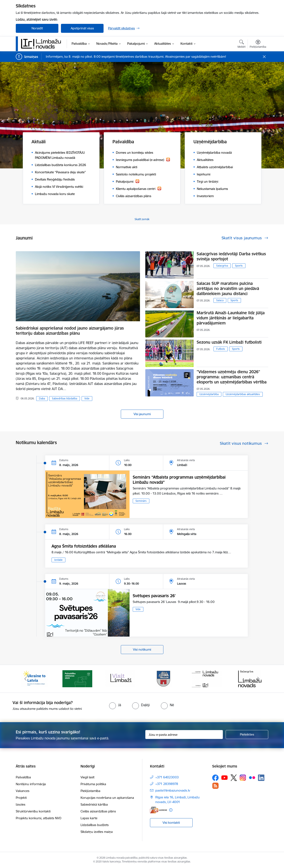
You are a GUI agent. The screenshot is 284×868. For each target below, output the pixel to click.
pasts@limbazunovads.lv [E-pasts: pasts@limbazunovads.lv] (173, 790)
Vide (87, 398)
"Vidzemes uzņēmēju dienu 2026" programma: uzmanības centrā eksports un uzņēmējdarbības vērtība (232, 377)
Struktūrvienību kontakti (33, 811)
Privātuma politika (93, 784)
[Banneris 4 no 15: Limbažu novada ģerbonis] (164, 678)
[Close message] (264, 57)
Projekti (21, 798)
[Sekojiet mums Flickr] (252, 778)
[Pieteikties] (247, 735)
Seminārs (141, 501)
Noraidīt (37, 28)
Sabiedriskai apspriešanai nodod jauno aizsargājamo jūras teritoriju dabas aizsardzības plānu (70, 331)
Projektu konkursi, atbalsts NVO (39, 818)
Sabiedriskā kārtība (94, 804)
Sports (239, 266)
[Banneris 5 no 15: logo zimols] (207, 678)
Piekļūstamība (90, 791)
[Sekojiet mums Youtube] (225, 778)
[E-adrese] (159, 810)
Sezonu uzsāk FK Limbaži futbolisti (229, 342)
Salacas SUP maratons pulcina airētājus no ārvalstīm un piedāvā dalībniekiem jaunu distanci (228, 288)
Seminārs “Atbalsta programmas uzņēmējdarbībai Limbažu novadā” (179, 480)
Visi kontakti (171, 823)
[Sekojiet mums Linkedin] (261, 778)
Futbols (221, 349)
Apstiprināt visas (82, 28)
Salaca (220, 300)
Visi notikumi (142, 649)
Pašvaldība (23, 777)
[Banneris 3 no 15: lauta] (120, 678)
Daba (42, 398)
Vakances (23, 791)
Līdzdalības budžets (95, 825)
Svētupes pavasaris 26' (154, 596)
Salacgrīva (222, 266)
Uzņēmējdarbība (209, 394)
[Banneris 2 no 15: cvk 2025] (77, 678)
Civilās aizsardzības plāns (98, 811)
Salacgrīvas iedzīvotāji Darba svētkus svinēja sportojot (231, 256)
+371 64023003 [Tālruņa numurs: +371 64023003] (167, 777)
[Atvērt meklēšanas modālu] (241, 44)
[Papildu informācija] (171, 810)
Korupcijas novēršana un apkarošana (107, 798)
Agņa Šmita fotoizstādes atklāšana (84, 546)
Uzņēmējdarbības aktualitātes (243, 394)
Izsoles (21, 804)
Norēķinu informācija (31, 784)
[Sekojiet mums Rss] (215, 786)
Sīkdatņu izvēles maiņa (97, 832)
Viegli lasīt (87, 777)
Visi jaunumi (142, 414)
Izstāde (58, 560)
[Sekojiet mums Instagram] (243, 778)
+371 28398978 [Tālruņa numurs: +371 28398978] (167, 784)
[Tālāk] (259, 679)
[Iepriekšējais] (26, 679)
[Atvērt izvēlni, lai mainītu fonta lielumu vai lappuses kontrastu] (258, 44)
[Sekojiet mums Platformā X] (234, 778)
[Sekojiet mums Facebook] (215, 778)
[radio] (115, 705)
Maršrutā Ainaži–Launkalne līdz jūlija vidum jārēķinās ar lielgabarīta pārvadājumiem (231, 318)
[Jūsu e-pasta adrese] (184, 735)
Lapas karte (89, 818)
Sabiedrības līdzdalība (65, 398)
